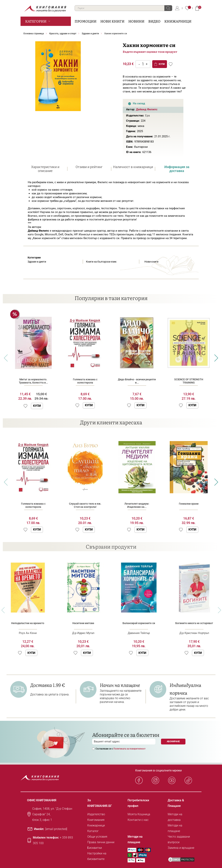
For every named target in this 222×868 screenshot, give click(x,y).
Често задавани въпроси (179, 839)
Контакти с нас (138, 820)
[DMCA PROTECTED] (181, 860)
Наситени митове (83, 623)
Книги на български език (101, 262)
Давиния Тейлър (139, 633)
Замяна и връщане (181, 848)
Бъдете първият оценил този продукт (150, 52)
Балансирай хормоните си (139, 623)
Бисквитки (95, 848)
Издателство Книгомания (96, 817)
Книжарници (96, 825)
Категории (36, 21)
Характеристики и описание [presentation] (45, 169)
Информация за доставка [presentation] (177, 169)
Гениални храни (189, 504)
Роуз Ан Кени (28, 633)
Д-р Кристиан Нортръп (194, 633)
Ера (147, 116)
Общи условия (97, 837)
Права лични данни (101, 842)
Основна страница (34, 33)
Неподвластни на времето (28, 623)
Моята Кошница (139, 814)
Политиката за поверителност (129, 749)
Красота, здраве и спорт (63, 33)
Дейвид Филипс (147, 109)
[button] (25, 406)
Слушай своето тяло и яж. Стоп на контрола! (85, 505)
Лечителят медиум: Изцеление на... (137, 505)
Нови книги (151, 262)
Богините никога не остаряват (194, 623)
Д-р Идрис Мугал (83, 633)
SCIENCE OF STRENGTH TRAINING (189, 381)
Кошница (197, 8)
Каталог (93, 831)
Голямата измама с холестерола (85, 381)
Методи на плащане (175, 828)
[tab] (45, 169)
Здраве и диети (90, 33)
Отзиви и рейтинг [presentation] (89, 167)
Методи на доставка (175, 817)
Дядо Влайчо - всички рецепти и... (137, 381)
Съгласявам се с (121, 749)
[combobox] (123, 8)
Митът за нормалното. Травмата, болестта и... (33, 381)
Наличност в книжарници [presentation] (133, 167)
